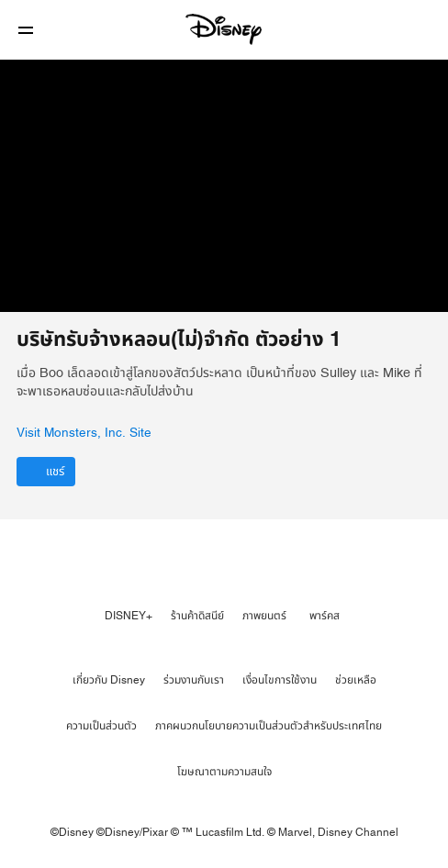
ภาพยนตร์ (264, 616)
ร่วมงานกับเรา (194, 680)
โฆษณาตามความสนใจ (224, 772)
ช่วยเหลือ (356, 680)
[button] (26, 30)
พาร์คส (325, 616)
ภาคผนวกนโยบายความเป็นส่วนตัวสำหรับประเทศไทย (269, 726)
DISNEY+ (129, 616)
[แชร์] (46, 472)
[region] (224, 186)
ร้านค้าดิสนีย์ (197, 616)
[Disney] (224, 29)
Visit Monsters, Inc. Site (84, 433)
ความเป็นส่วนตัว (101, 726)
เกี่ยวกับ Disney (109, 680)
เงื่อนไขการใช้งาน (280, 680)
